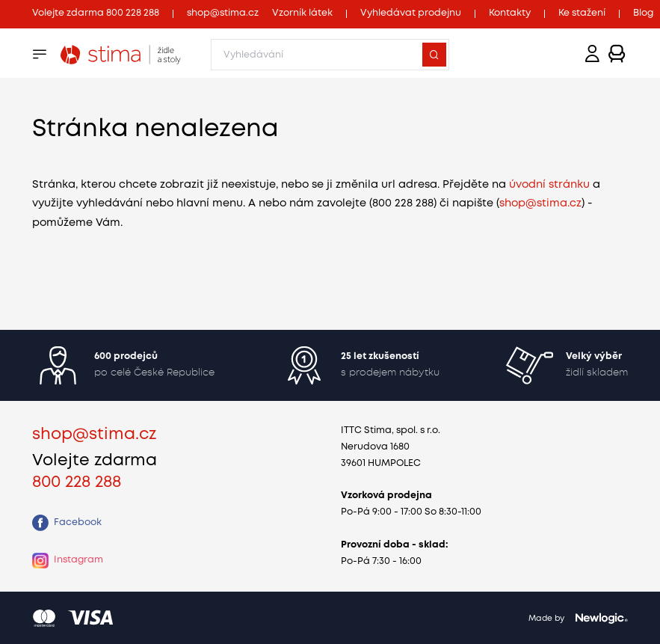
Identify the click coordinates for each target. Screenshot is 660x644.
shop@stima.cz (223, 13)
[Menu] (40, 55)
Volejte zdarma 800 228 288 (96, 13)
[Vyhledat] (434, 55)
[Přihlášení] (592, 54)
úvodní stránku (549, 185)
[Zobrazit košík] (617, 54)
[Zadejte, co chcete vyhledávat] (330, 54)
